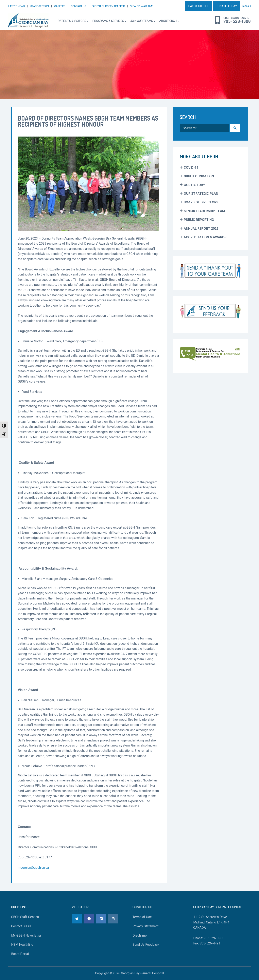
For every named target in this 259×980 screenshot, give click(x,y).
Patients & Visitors (72, 21)
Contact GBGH (21, 926)
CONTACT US (79, 6)
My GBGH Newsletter (26, 935)
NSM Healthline (22, 945)
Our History (194, 185)
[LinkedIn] (101, 919)
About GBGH (168, 21)
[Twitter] (77, 919)
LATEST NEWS (16, 6)
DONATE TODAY (226, 6)
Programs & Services (108, 21)
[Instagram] (113, 919)
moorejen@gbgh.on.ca (33, 868)
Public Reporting (199, 220)
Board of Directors (201, 202)
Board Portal (20, 954)
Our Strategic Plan (201, 194)
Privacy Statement (145, 926)
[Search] (235, 128)
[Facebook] (89, 919)
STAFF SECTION (40, 6)
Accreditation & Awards (205, 237)
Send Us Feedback (146, 945)
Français (246, 6)
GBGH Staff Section (25, 917)
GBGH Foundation (199, 176)
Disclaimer (140, 935)
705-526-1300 (237, 21)
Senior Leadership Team (204, 211)
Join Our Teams (142, 21)
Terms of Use (142, 917)
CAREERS (60, 6)
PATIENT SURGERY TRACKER (108, 6)
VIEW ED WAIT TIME (142, 6)
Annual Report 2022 (201, 229)
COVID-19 (191, 168)
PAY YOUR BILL (198, 6)
